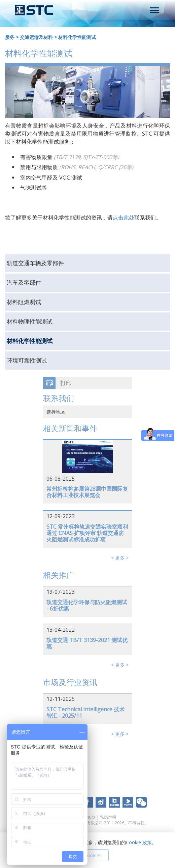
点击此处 (124, 218)
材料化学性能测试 (77, 37)
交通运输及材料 (36, 37)
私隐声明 (108, 817)
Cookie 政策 (139, 842)
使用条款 (87, 817)
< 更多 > (120, 558)
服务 (10, 37)
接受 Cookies (87, 855)
